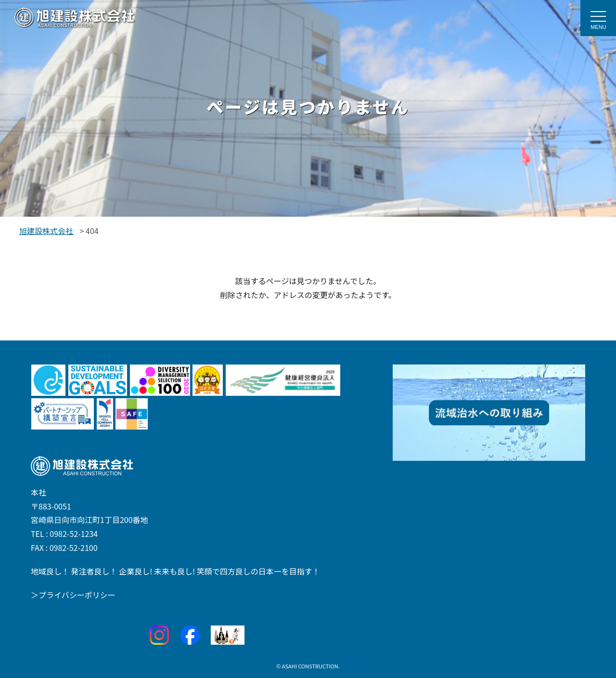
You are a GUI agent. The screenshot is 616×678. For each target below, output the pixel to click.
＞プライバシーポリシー (73, 595)
